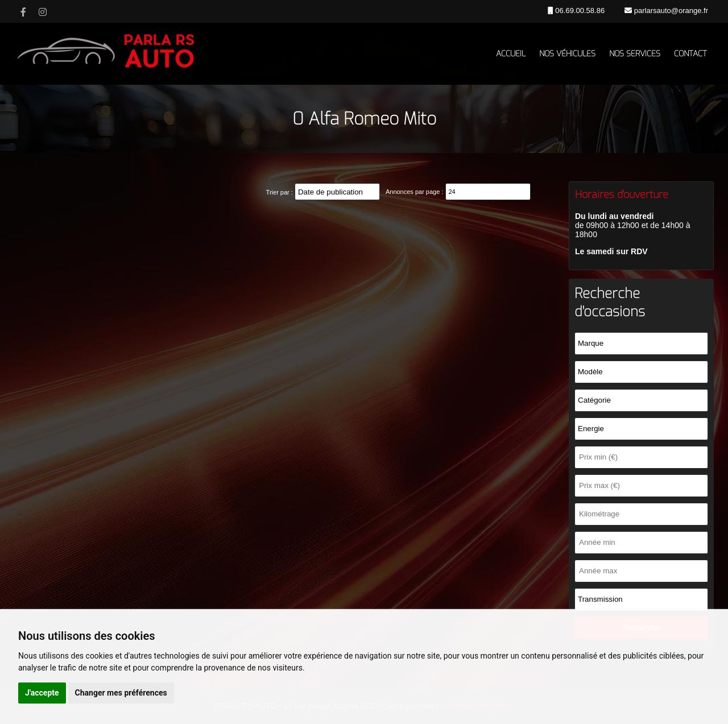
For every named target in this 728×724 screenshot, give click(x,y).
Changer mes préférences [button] (121, 693)
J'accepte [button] (42, 693)
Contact (690, 54)
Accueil (511, 54)
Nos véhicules (567, 54)
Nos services (635, 54)
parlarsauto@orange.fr (670, 11)
